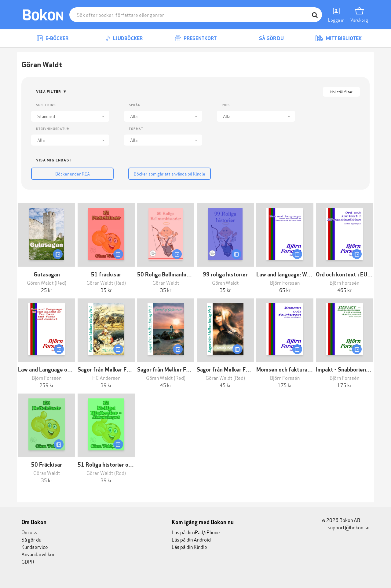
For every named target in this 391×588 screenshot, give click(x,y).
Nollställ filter (341, 92)
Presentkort (196, 38)
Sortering (46, 105)
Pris (226, 105)
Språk (135, 105)
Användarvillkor (38, 554)
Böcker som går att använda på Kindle (163, 174)
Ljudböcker (124, 38)
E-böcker (53, 38)
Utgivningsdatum (53, 129)
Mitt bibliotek (338, 38)
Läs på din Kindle (189, 547)
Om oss (29, 532)
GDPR (28, 561)
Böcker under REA (70, 174)
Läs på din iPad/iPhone (196, 532)
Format (136, 129)
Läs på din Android (191, 539)
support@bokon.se (346, 527)
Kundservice (35, 547)
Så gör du (267, 38)
